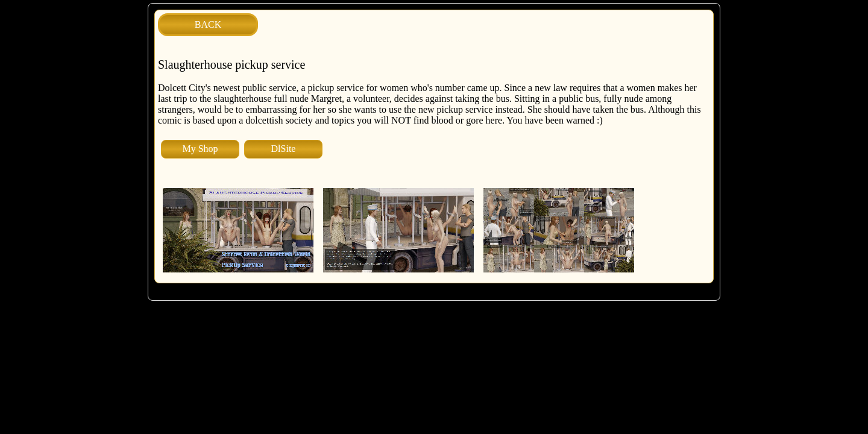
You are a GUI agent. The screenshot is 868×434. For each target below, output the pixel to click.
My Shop (200, 149)
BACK (208, 24)
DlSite (284, 149)
